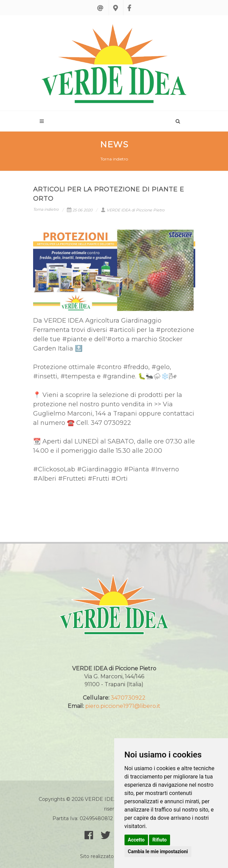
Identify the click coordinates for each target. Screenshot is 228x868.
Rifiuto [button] (160, 840)
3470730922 (128, 698)
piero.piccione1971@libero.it (123, 706)
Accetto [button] (136, 840)
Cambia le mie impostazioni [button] (158, 851)
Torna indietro (114, 159)
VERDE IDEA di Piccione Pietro (133, 210)
